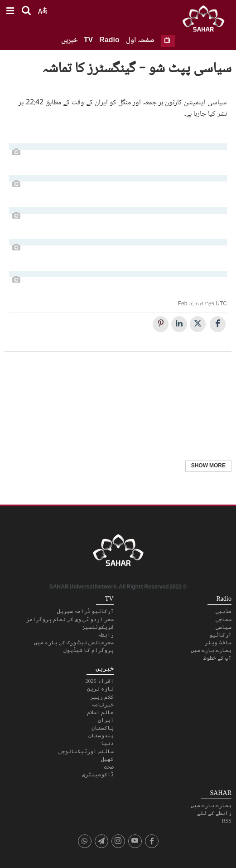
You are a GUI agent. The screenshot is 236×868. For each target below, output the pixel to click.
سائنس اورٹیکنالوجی (86, 751)
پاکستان (103, 728)
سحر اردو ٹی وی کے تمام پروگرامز (70, 619)
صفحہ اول (140, 41)
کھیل (107, 759)
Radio (109, 41)
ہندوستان (101, 736)
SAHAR (207, 20)
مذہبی (224, 611)
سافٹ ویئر (218, 642)
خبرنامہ (103, 705)
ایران (106, 720)
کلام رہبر (102, 697)
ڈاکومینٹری (98, 775)
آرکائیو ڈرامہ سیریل (85, 611)
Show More (208, 466)
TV (88, 41)
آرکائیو (220, 635)
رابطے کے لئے (214, 813)
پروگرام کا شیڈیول (89, 650)
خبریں (69, 41)
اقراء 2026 (100, 681)
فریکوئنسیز (98, 627)
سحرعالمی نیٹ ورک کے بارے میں (74, 642)
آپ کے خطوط (217, 658)
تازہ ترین (100, 689)
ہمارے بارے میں (211, 650)
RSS (227, 821)
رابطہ (106, 635)
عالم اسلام (100, 712)
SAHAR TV (118, 553)
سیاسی (224, 627)
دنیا (107, 743)
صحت (109, 767)
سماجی (224, 619)
